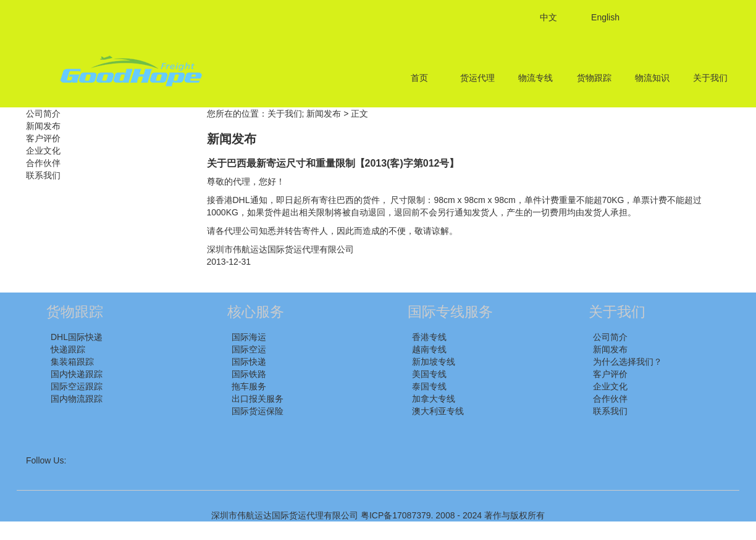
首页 (419, 78)
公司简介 (43, 114)
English (605, 17)
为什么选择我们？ (628, 362)
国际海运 (249, 337)
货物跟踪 (594, 78)
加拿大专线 (434, 399)
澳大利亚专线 (438, 411)
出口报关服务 (258, 399)
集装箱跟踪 (72, 362)
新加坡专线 (434, 362)
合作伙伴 (43, 163)
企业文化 (43, 151)
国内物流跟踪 (77, 399)
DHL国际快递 (77, 337)
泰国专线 (429, 386)
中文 (548, 17)
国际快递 (249, 362)
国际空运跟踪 (77, 386)
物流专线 (535, 78)
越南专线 (429, 349)
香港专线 (429, 337)
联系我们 (43, 175)
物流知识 (652, 78)
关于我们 (710, 78)
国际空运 (249, 349)
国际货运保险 (258, 411)
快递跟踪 (68, 349)
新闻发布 (43, 126)
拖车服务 (249, 386)
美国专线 (429, 374)
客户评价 (43, 138)
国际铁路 (249, 374)
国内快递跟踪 (77, 374)
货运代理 (477, 78)
